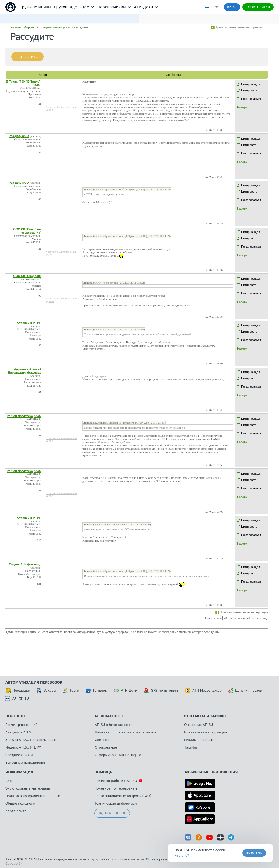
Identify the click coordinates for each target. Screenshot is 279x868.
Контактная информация (206, 732)
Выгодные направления (26, 763)
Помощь (103, 772)
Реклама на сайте (199, 740)
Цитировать (249, 90)
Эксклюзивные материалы (28, 788)
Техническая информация (116, 804)
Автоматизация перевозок (34, 682)
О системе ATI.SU (199, 725)
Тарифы (191, 747)
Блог (9, 781)
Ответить (29, 57)
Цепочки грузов (245, 691)
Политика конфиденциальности (33, 796)
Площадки (18, 691)
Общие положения (21, 804)
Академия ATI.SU (20, 732)
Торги (71, 691)
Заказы (46, 691)
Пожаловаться (251, 99)
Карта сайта (16, 811)
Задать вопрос (112, 813)
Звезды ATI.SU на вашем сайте (31, 740)
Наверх (242, 107)
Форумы (30, 27)
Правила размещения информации (239, 27)
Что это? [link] (182, 856)
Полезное (15, 716)
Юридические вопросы (55, 27)
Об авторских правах (164, 859)
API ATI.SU (17, 699)
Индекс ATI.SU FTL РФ (23, 747)
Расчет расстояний (22, 725)
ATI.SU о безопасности (114, 725)
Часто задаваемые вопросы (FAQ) (123, 796)
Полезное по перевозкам (116, 788)
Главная (15, 27)
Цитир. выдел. (251, 84)
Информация (19, 772)
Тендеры (97, 691)
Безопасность (110, 716)
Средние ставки (19, 755)
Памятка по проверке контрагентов (125, 732)
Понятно (254, 853)
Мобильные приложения (211, 772)
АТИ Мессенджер (203, 691)
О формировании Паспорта (118, 755)
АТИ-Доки (126, 691)
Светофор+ (104, 740)
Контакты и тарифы (205, 716)
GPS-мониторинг (161, 691)
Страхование (106, 747)
